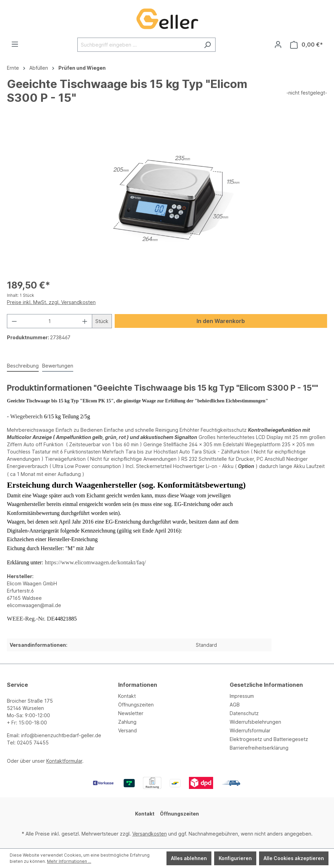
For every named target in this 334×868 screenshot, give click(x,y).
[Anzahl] (50, 321)
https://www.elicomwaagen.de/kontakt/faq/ (96, 562)
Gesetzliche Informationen (266, 685)
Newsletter (131, 713)
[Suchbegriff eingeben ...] (139, 45)
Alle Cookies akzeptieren (294, 858)
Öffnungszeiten (136, 705)
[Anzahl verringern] (14, 321)
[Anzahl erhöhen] (85, 321)
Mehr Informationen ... (69, 861)
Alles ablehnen (189, 858)
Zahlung (127, 722)
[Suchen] (207, 45)
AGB (235, 705)
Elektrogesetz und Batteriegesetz (269, 739)
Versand (127, 730)
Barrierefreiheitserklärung (259, 748)
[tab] (23, 366)
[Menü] (15, 44)
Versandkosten (150, 834)
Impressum (242, 696)
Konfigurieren (235, 858)
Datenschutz (244, 713)
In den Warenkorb (221, 321)
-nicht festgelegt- (307, 93)
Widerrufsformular (250, 730)
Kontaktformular (64, 761)
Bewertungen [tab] (58, 366)
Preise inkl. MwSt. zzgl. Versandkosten (51, 302)
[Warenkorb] (307, 45)
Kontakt (127, 696)
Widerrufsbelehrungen (255, 722)
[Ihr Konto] (278, 45)
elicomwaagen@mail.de (34, 605)
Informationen (138, 685)
